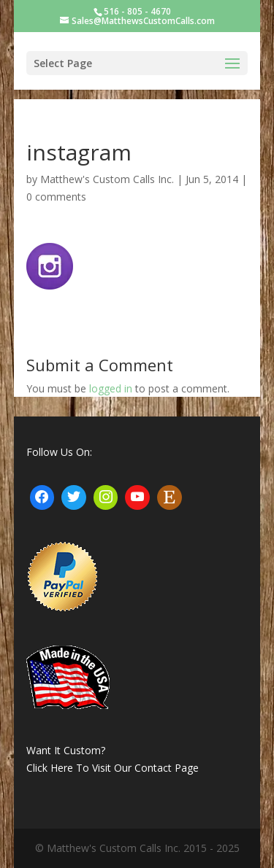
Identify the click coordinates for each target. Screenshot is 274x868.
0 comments (56, 197)
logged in (111, 388)
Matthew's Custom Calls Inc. (107, 179)
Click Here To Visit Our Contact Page (113, 768)
